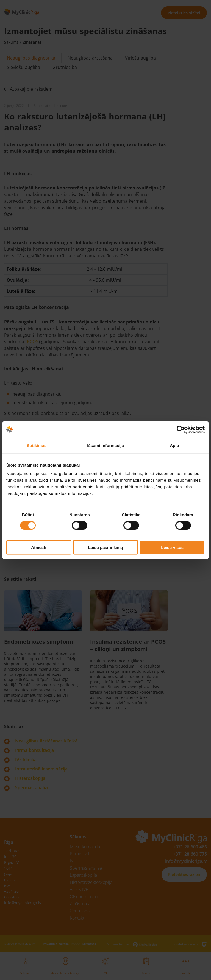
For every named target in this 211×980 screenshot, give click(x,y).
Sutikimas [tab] (37, 445)
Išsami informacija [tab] (105, 445)
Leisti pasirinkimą (106, 547)
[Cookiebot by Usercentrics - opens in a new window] (181, 429)
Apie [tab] (174, 445)
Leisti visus (172, 547)
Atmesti (39, 547)
